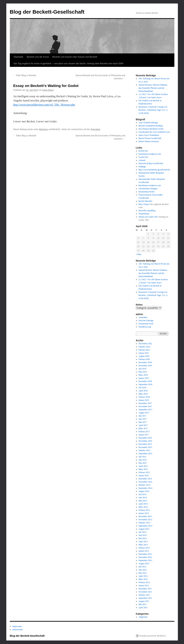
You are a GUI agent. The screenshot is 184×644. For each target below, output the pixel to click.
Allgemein (43, 129)
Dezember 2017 (145, 403)
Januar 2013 (144, 551)
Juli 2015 (142, 457)
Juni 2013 (143, 535)
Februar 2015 (144, 472)
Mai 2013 (143, 538)
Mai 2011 (143, 604)
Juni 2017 (143, 419)
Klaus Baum (48, 90)
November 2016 (145, 441)
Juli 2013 (142, 532)
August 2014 (144, 491)
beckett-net (143, 151)
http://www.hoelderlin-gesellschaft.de (154, 170)
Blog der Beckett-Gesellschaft (47, 12)
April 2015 (143, 466)
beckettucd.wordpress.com (150, 154)
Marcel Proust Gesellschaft (150, 138)
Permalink (96, 129)
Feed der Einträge (146, 321)
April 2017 (143, 425)
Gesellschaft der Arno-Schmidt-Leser (154, 132)
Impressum (17, 626)
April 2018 (143, 391)
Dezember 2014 (145, 479)
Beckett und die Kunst (38, 57)
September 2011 (145, 598)
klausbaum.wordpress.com (150, 185)
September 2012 (145, 560)
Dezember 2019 (145, 362)
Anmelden (143, 317)
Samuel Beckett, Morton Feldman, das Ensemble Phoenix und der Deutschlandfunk (153, 88)
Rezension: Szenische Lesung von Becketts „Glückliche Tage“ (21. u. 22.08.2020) (153, 110)
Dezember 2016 (145, 438)
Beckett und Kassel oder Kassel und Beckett (75, 57)
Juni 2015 (143, 460)
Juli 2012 (142, 567)
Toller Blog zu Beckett (25, 75)
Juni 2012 (143, 570)
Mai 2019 (143, 372)
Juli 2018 (142, 388)
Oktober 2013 (144, 523)
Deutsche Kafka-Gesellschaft (151, 163)
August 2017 (144, 413)
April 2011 (143, 608)
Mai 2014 (143, 501)
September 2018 (145, 384)
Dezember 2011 (145, 589)
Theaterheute (144, 214)
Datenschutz (18, 630)
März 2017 (143, 428)
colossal (142, 160)
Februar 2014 (144, 510)
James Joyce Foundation (149, 135)
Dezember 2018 (145, 381)
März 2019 (143, 375)
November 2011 (145, 592)
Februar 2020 (144, 359)
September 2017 (145, 410)
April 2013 (143, 542)
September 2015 (145, 454)
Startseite (18, 57)
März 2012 (143, 579)
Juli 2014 (142, 494)
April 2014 (143, 504)
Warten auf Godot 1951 (148, 217)
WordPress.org (145, 327)
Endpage (142, 167)
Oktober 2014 (144, 485)
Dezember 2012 (145, 554)
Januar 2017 (144, 435)
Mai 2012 (143, 573)
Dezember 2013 (145, 516)
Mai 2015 (143, 463)
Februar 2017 (144, 432)
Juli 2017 (142, 416)
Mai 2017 (143, 422)
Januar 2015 (144, 476)
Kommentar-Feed (146, 324)
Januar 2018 (144, 400)
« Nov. (139, 254)
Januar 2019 (144, 378)
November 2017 (145, 406)
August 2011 (144, 601)
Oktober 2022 (144, 347)
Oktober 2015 (144, 450)
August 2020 (144, 356)
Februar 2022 (144, 350)
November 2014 (145, 482)
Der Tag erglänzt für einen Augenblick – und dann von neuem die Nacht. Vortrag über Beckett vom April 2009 (68, 63)
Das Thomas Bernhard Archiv (151, 129)
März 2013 (143, 545)
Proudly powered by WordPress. (153, 636)
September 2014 (145, 488)
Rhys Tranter (144, 204)
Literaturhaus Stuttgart (148, 189)
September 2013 (145, 526)
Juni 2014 (143, 498)
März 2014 (143, 507)
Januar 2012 (144, 586)
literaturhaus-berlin (147, 192)
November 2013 (145, 520)
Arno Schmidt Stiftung (148, 123)
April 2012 (143, 576)
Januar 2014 (144, 513)
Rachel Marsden (145, 201)
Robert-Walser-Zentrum (149, 141)
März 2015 (143, 469)
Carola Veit (143, 157)
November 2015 (145, 447)
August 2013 (144, 529)
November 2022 (145, 344)
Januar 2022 (144, 353)
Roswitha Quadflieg (147, 211)
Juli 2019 (142, 369)
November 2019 (145, 366)
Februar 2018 (144, 397)
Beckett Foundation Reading (150, 126)
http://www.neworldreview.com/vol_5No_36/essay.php (44, 105)
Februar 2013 (144, 548)
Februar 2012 (144, 582)
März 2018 (143, 394)
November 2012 (145, 557)
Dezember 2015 (145, 444)
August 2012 (144, 564)
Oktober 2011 (144, 595)
